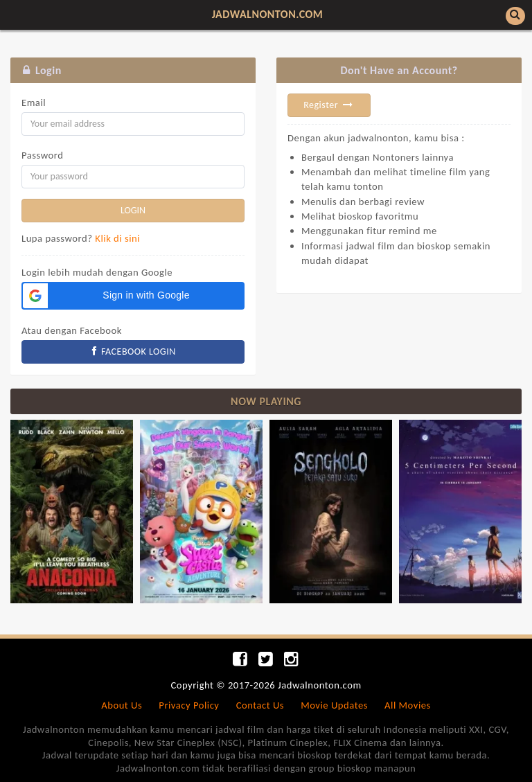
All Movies (408, 705)
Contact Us (260, 705)
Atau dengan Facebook (72, 330)
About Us (122, 705)
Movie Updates (334, 705)
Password (42, 155)
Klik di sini (117, 238)
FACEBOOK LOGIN (133, 352)
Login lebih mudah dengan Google (97, 272)
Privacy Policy (189, 705)
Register (329, 105)
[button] (133, 296)
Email (34, 103)
